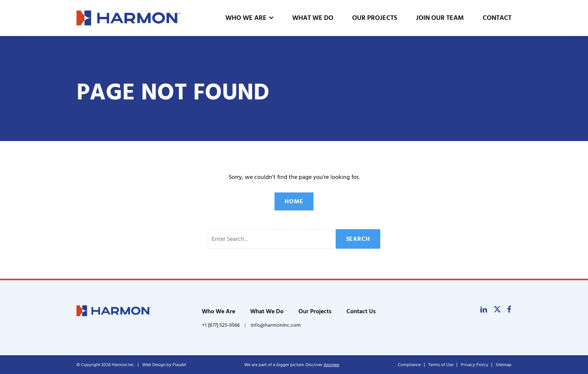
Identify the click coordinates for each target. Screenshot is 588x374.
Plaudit (179, 365)
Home (294, 201)
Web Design (154, 365)
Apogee (331, 365)
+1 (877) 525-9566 (221, 325)
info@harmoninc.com (276, 325)
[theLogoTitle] (128, 18)
